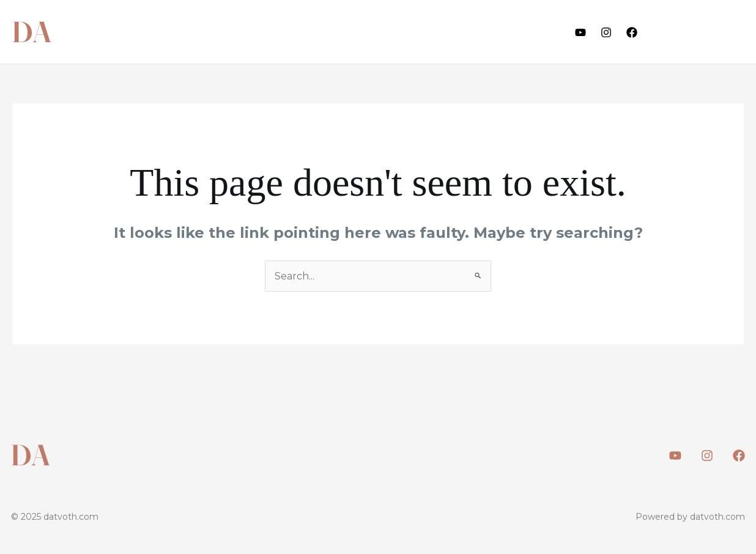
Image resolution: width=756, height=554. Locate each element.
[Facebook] (632, 32)
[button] (702, 32)
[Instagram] (606, 32)
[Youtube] (580, 32)
